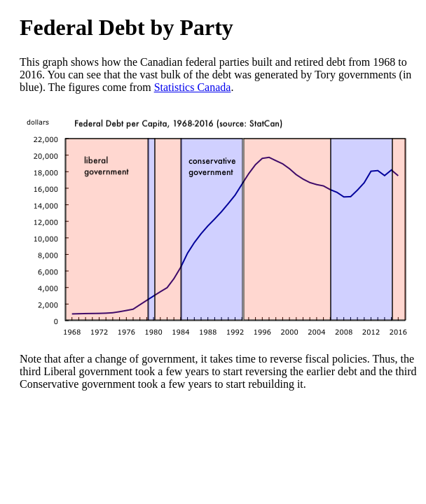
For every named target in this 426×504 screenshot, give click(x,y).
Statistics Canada (193, 87)
